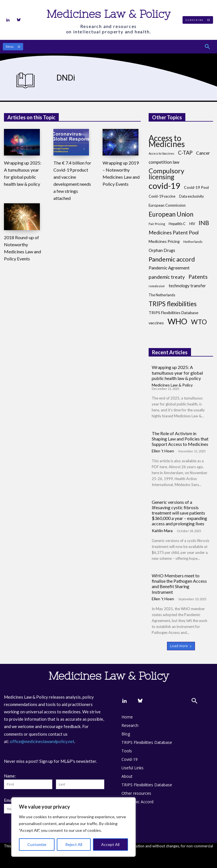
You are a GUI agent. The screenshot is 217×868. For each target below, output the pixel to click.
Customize (37, 844)
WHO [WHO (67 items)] (177, 321)
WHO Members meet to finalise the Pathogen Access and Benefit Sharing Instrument (179, 584)
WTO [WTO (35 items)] (199, 322)
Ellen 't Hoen (163, 451)
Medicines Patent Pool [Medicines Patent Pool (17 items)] (174, 233)
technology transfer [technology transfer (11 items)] (187, 286)
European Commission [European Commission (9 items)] (167, 205)
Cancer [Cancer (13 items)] (203, 153)
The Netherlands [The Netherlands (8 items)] (162, 295)
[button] (207, 47)
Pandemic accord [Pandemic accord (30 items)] (172, 259)
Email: (10, 800)
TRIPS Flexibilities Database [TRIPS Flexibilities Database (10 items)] (173, 313)
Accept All (110, 844)
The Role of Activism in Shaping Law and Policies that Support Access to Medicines (180, 439)
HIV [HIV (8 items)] (192, 224)
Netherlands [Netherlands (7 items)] (193, 242)
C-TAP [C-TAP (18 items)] (185, 153)
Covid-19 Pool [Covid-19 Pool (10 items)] (196, 187)
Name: (10, 776)
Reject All (74, 844)
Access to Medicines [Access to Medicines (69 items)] (167, 141)
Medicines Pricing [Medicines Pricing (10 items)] (164, 241)
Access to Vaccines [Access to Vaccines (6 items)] (161, 153)
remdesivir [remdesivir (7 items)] (157, 286)
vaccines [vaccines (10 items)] (156, 323)
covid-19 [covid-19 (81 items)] (164, 186)
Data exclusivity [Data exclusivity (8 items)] (191, 196)
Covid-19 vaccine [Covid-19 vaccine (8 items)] (162, 196)
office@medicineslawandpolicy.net (42, 741)
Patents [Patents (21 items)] (198, 277)
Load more (181, 646)
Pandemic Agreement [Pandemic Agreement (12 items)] (169, 268)
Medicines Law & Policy (172, 385)
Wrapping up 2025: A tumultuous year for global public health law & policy (177, 373)
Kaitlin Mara (162, 531)
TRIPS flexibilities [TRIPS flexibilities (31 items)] (173, 304)
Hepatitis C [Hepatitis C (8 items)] (177, 224)
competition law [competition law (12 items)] (164, 162)
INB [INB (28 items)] (204, 223)
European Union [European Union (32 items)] (171, 214)
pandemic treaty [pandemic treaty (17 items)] (167, 277)
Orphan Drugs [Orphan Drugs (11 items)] (162, 250)
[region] (73, 827)
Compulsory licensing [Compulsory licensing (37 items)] (166, 174)
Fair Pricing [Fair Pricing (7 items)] (157, 224)
